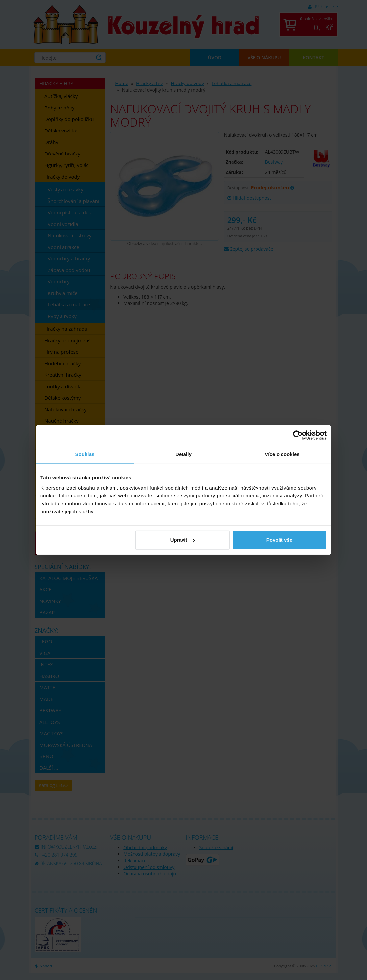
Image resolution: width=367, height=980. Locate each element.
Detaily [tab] (183, 454)
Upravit (183, 540)
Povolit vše (279, 540)
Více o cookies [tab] (282, 454)
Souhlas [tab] (85, 454)
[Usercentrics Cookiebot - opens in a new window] (298, 435)
